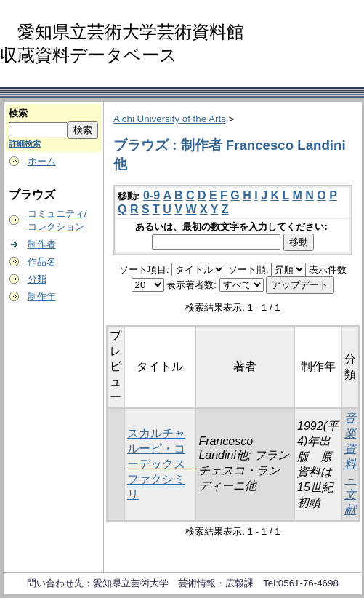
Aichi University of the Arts (170, 119)
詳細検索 (25, 143)
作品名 (42, 262)
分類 (37, 279)
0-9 (151, 195)
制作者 (42, 244)
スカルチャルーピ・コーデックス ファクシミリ (162, 464)
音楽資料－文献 (350, 464)
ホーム (42, 161)
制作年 (42, 296)
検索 (18, 113)
